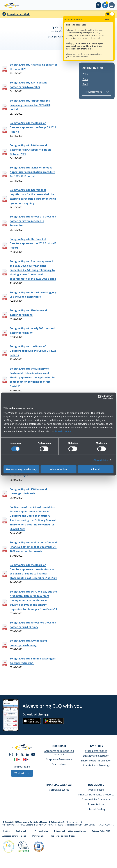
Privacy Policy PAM (101, 831)
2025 (85, 79)
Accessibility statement (14, 836)
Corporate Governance (59, 759)
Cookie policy (63, 431)
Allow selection (58, 469)
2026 (85, 74)
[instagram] (11, 754)
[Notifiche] (110, 14)
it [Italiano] (17, 759)
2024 (85, 84)
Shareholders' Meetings (96, 765)
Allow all (96, 469)
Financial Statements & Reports (96, 795)
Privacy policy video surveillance (70, 831)
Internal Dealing (96, 809)
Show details (101, 460)
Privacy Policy (41, 831)
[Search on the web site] (98, 5)
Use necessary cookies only (21, 469)
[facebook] (17, 754)
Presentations (96, 804)
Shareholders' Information (96, 761)
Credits (6, 831)
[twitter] (22, 754)
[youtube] (33, 754)
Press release (96, 790)
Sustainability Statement (96, 799)
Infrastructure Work (18, 14)
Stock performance (96, 751)
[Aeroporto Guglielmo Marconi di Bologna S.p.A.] (11, 5)
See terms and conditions (63, 836)
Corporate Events (59, 790)
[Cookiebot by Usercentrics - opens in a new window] (100, 397)
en (27, 759)
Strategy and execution (96, 756)
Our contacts (59, 764)
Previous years (93, 92)
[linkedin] (28, 754)
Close (108, 20)
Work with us (38, 836)
